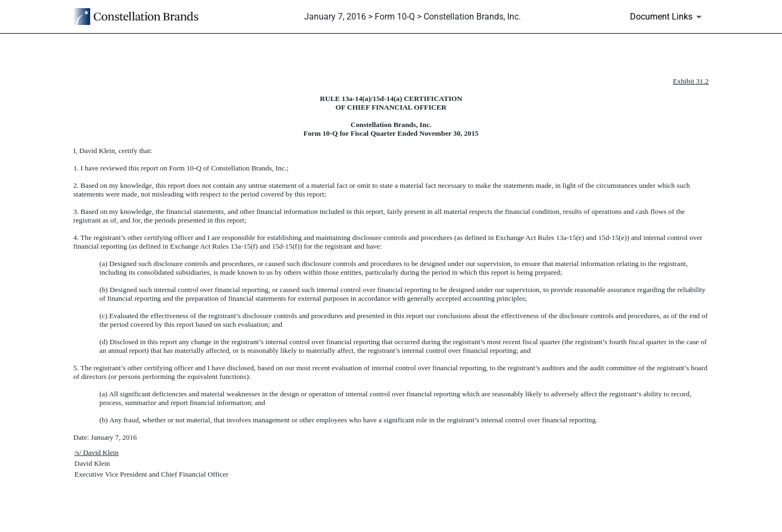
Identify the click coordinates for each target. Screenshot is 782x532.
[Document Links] (668, 17)
